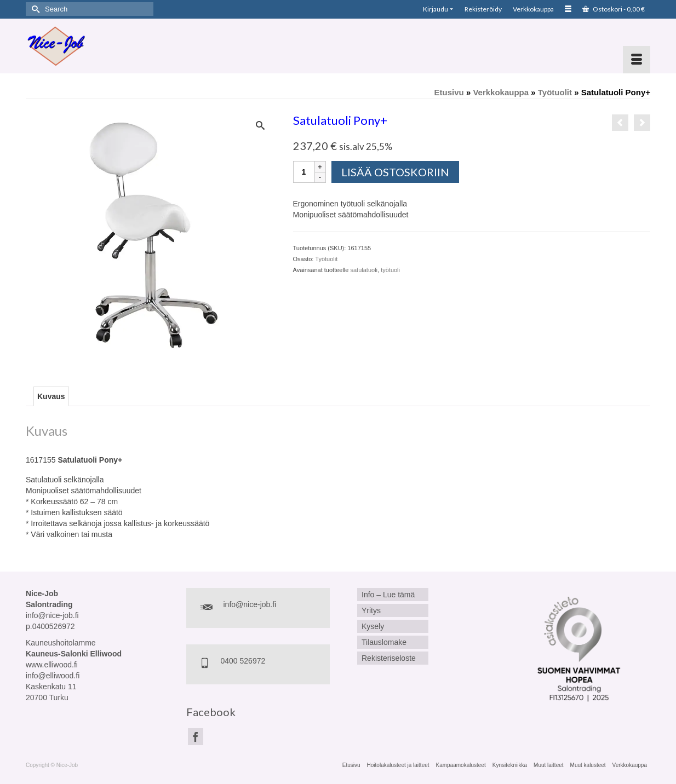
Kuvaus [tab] (51, 396)
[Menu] (637, 60)
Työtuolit (326, 259)
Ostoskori (614, 9)
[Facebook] (196, 737)
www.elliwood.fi (52, 665)
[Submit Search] (34, 9)
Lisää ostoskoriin (395, 172)
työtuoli (390, 270)
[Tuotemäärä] (304, 172)
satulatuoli (364, 270)
